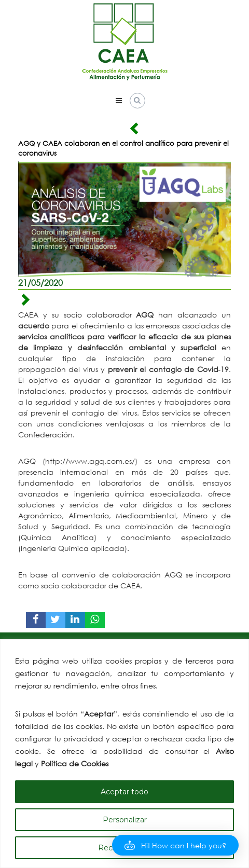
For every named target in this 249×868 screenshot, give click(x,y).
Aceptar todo (125, 792)
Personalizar (125, 820)
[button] (175, 845)
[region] (125, 754)
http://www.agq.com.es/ (90, 461)
